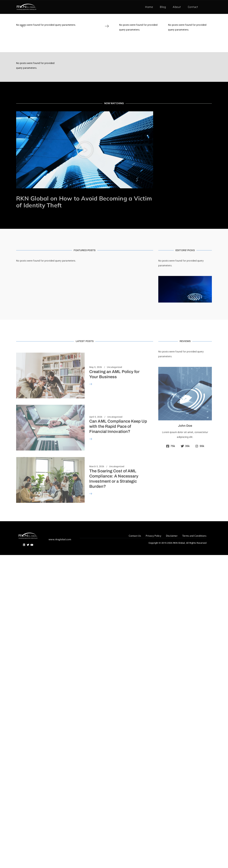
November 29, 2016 (26, 193)
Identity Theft (49, 193)
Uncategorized (115, 367)
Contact (193, 7)
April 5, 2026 (96, 417)
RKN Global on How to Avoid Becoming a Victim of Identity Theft (84, 202)
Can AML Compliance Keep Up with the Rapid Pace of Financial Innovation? (118, 426)
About (177, 7)
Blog (163, 7)
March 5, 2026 (97, 467)
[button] (23, 26)
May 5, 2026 (96, 367)
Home (149, 7)
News (60, 193)
